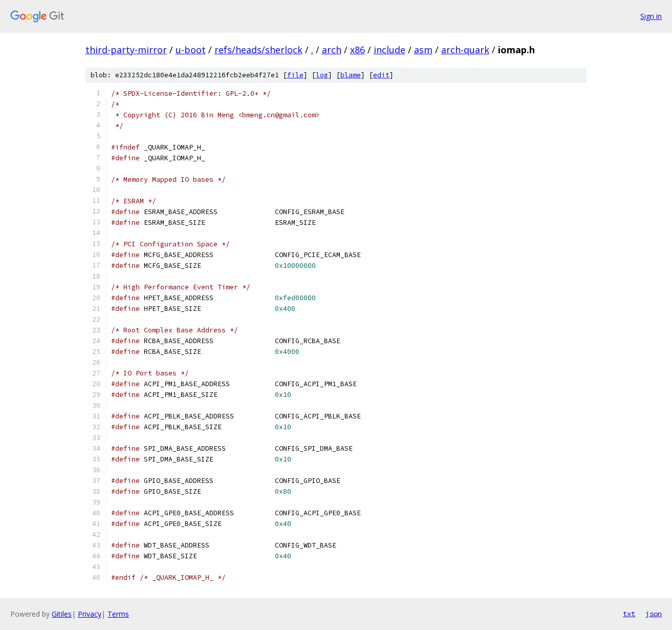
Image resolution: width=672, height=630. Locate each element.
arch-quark (465, 50)
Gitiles (62, 614)
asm (423, 50)
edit (381, 75)
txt (629, 614)
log (322, 75)
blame (351, 75)
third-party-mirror (126, 50)
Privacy (90, 614)
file (295, 75)
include (389, 50)
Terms (118, 614)
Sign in (651, 16)
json (654, 614)
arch (332, 50)
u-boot (191, 50)
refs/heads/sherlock (258, 50)
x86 (357, 50)
